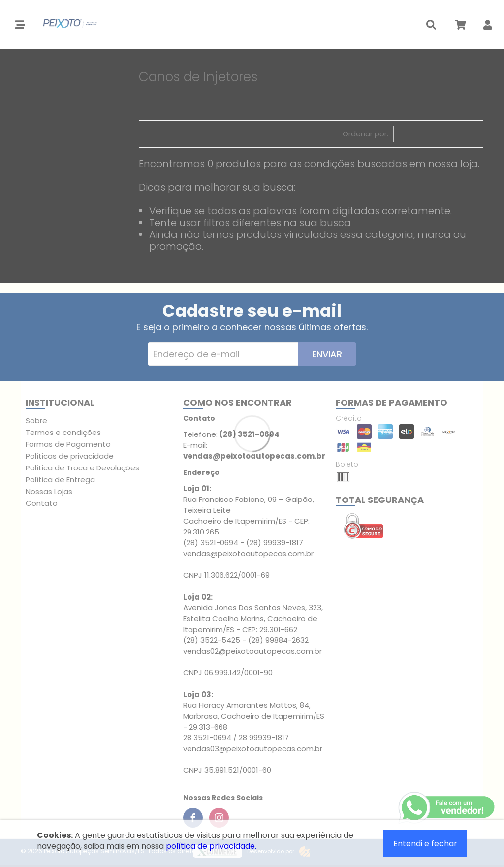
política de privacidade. (211, 846)
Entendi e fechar (425, 844)
